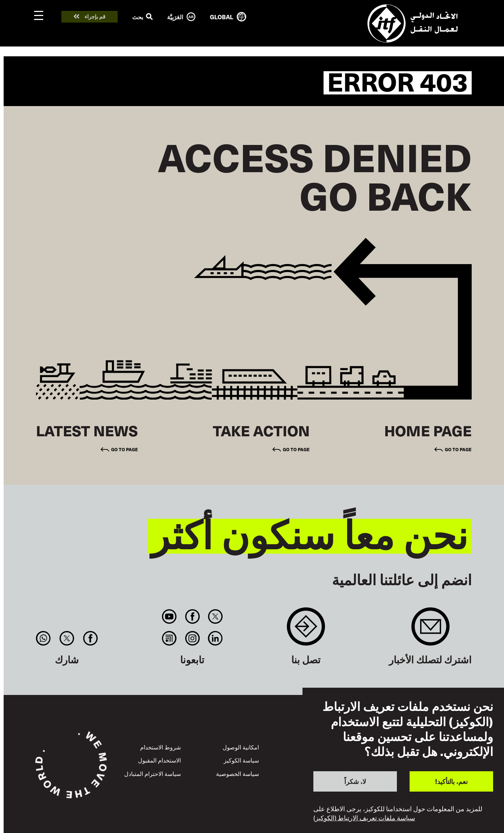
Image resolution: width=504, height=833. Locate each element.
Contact (306, 630)
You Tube (169, 616)
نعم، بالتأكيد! (451, 781)
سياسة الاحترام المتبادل (153, 773)
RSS (169, 638)
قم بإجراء (95, 17)
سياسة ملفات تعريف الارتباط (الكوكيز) (364, 818)
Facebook (192, 616)
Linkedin (215, 638)
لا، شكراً (355, 781)
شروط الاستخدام (160, 747)
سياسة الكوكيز (241, 760)
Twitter (215, 616)
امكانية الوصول (241, 747)
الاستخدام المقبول (159, 760)
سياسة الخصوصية (237, 773)
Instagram (192, 638)
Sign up (430, 630)
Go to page (458, 449)
